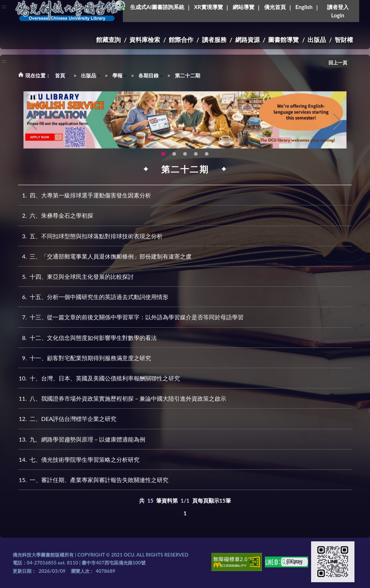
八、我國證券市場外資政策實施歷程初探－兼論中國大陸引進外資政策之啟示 (122, 398)
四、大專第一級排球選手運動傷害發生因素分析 (85, 195)
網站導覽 (244, 7)
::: (4, 6)
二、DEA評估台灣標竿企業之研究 (67, 419)
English (304, 7)
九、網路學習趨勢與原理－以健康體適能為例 (82, 439)
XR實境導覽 (208, 7)
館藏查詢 (108, 40)
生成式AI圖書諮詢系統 (157, 7)
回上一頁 (338, 63)
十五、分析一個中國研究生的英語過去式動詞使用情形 (93, 297)
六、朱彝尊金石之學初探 (56, 215)
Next (337, 130)
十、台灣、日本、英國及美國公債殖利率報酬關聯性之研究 (99, 378)
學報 (117, 75)
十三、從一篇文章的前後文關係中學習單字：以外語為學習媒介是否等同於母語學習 (131, 317)
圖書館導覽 (283, 40)
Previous (33, 130)
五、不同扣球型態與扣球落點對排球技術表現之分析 (90, 236)
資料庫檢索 (145, 40)
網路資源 (248, 40)
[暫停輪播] (33, 106)
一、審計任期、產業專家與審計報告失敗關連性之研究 (93, 480)
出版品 (317, 40)
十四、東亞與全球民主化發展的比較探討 (76, 276)
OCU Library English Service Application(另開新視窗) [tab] (163, 162)
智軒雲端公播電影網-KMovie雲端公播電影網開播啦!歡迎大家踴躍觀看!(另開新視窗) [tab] (196, 162)
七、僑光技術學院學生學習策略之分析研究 (79, 459)
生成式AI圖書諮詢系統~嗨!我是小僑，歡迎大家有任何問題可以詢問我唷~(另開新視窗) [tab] (207, 162)
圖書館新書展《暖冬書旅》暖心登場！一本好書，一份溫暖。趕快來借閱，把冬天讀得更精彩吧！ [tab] (174, 162)
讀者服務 (214, 40)
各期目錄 (149, 75)
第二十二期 (188, 75)
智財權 (344, 40)
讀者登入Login (338, 11)
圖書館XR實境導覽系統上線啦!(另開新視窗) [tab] (185, 162)
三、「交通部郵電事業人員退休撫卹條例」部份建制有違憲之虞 (105, 256)
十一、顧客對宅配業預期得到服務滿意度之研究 (85, 358)
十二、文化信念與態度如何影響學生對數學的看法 (87, 338)
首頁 (60, 75)
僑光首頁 (275, 7)
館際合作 (181, 40)
